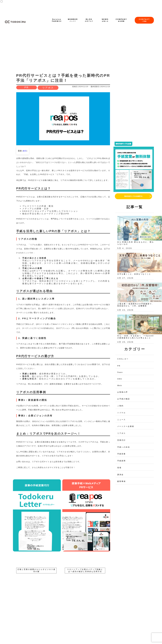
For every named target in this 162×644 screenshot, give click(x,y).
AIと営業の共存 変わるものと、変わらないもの (136, 243)
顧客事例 (122, 481)
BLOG (89, 20)
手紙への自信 (124, 447)
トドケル (122, 413)
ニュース (122, 420)
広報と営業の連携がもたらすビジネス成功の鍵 (36, 570)
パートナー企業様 (126, 426)
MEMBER (73, 20)
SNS (120, 379)
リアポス (48, 88)
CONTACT (144, 20)
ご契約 (120, 406)
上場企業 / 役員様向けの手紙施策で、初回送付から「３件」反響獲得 (136, 305)
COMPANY (121, 20)
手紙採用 (122, 461)
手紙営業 (122, 454)
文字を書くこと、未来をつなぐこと (134, 274)
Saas (120, 372)
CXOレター (123, 359)
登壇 (119, 468)
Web (120, 385)
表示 (25, 151)
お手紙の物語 (124, 399)
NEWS (105, 20)
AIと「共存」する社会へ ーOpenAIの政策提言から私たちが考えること (136, 337)
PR (26, 88)
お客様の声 (123, 392)
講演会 (120, 475)
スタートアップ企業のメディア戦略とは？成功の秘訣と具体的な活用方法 (85, 570)
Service (57, 20)
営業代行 (122, 440)
